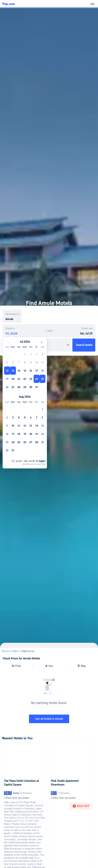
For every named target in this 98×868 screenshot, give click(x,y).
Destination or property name (13, 314)
